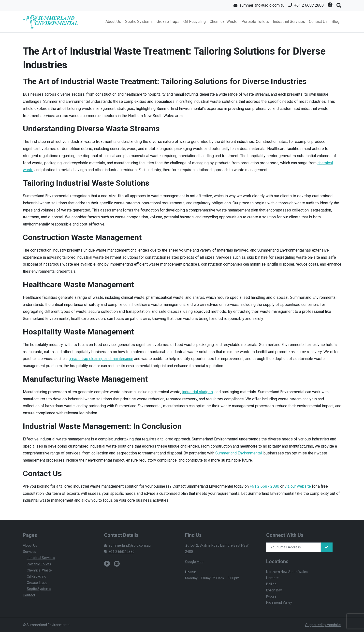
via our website (298, 486)
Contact (29, 595)
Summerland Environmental (239, 453)
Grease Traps (168, 22)
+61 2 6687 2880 (264, 486)
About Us (113, 22)
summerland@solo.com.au (127, 545)
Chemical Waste (224, 22)
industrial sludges (197, 392)
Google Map (194, 562)
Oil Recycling (195, 22)
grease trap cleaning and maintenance (101, 359)
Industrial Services (289, 22)
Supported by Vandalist (323, 625)
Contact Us (318, 22)
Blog (335, 22)
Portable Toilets (255, 22)
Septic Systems (139, 22)
